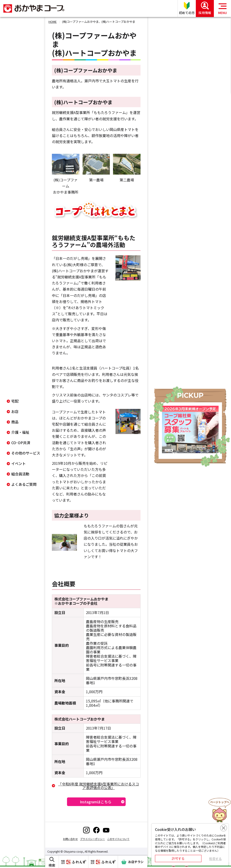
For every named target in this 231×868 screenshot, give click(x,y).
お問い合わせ (70, 839)
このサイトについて (118, 839)
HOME (53, 22)
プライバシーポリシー (92, 839)
